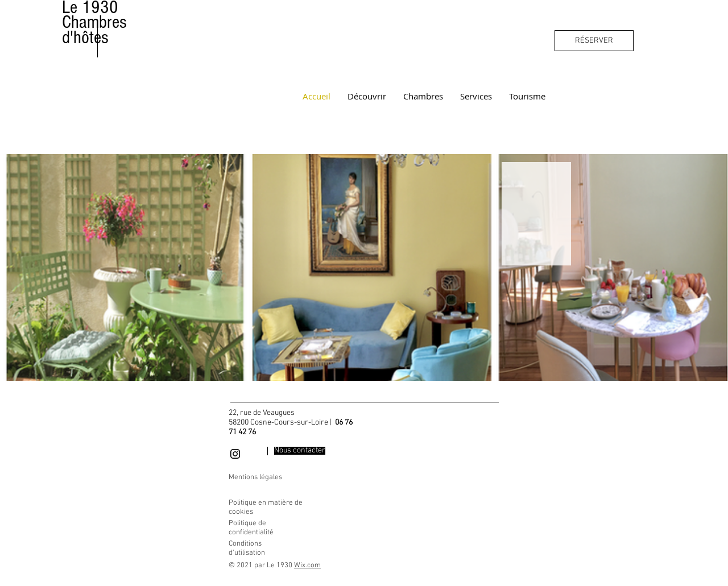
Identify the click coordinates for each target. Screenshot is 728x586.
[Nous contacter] (300, 451)
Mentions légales (255, 477)
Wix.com (307, 566)
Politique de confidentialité (251, 528)
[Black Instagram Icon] (235, 454)
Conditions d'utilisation (247, 548)
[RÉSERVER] (594, 41)
